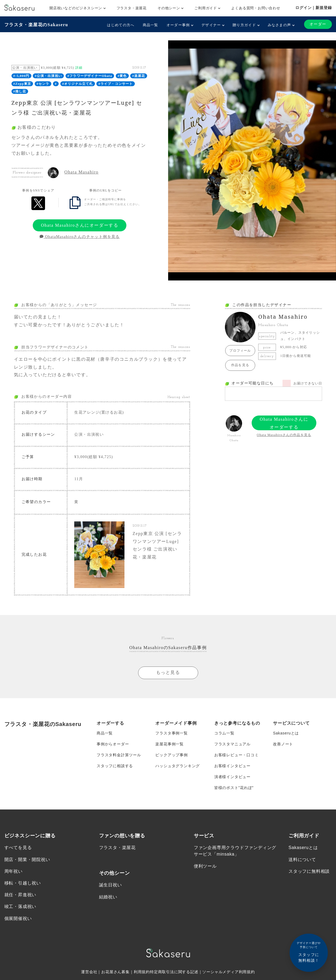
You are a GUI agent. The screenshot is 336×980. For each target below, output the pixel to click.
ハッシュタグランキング (178, 766)
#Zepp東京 (22, 84)
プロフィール (240, 351)
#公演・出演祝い (48, 76)
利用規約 (142, 972)
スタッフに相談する (115, 766)
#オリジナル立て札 (78, 84)
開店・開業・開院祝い (27, 860)
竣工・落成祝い (20, 906)
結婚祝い (108, 897)
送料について (302, 860)
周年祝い (14, 871)
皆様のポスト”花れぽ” (234, 788)
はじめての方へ (121, 25)
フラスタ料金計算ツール (119, 755)
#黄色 (122, 76)
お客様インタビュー (232, 766)
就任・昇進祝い (20, 895)
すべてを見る (18, 848)
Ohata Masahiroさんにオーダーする (80, 225)
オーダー (318, 24)
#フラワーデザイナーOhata (90, 76)
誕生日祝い (111, 885)
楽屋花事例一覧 (170, 744)
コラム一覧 (224, 733)
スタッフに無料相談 (309, 871)
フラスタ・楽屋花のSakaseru (36, 25)
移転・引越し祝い (23, 883)
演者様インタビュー (232, 777)
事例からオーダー (113, 744)
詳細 (79, 68)
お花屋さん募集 (115, 972)
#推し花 (20, 91)
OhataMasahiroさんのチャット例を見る (80, 237)
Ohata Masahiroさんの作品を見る (284, 435)
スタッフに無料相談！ (309, 952)
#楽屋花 (139, 76)
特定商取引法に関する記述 (174, 972)
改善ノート (283, 744)
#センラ (43, 84)
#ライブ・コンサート (116, 84)
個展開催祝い (18, 918)
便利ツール (205, 866)
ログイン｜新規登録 (313, 8)
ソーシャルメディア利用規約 (228, 972)
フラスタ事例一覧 (171, 733)
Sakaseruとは (286, 733)
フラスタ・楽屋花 (132, 8)
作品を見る (240, 365)
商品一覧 (151, 25)
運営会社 (89, 972)
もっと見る (168, 672)
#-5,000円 (21, 76)
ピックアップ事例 (171, 755)
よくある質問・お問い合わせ (256, 8)
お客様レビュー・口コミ (237, 755)
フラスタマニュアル (232, 744)
